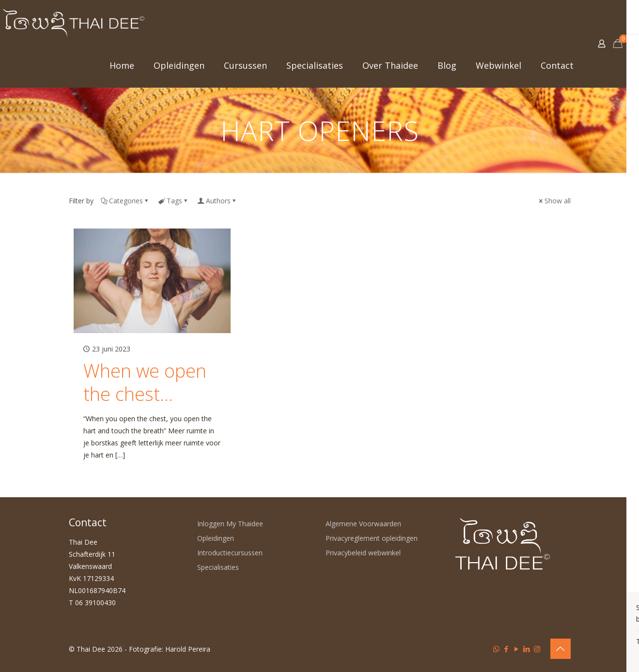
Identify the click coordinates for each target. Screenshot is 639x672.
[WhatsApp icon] (496, 649)
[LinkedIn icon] (527, 649)
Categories (125, 201)
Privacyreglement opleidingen (372, 538)
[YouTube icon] (517, 649)
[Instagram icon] (537, 649)
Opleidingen (216, 538)
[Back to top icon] (561, 649)
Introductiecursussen (230, 553)
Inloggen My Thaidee (230, 524)
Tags (174, 201)
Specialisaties (218, 567)
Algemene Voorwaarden (363, 524)
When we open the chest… (145, 382)
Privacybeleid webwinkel (363, 553)
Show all (554, 201)
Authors (218, 201)
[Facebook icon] (507, 649)
